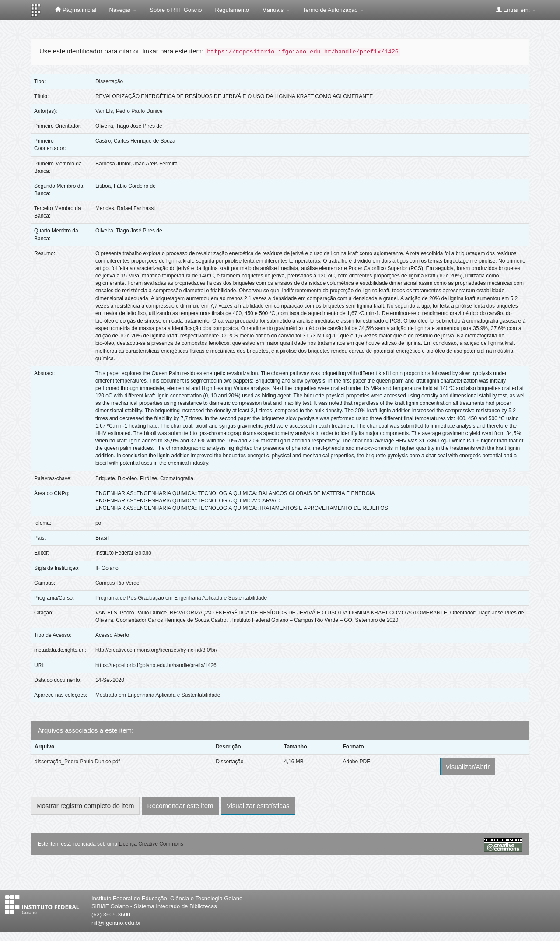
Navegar (123, 10)
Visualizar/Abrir (468, 767)
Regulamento (232, 10)
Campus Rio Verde (117, 583)
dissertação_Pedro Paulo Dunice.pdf (77, 762)
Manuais (276, 10)
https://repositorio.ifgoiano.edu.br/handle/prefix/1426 (156, 665)
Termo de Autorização (333, 10)
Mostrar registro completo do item (85, 806)
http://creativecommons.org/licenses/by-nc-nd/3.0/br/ (156, 650)
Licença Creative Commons (151, 844)
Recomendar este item (180, 806)
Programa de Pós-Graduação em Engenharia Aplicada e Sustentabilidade (181, 598)
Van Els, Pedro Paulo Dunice (129, 111)
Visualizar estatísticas (258, 806)
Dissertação (109, 81)
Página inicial (75, 10)
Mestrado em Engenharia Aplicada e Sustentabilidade (158, 695)
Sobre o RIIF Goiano (176, 10)
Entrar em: (516, 10)
